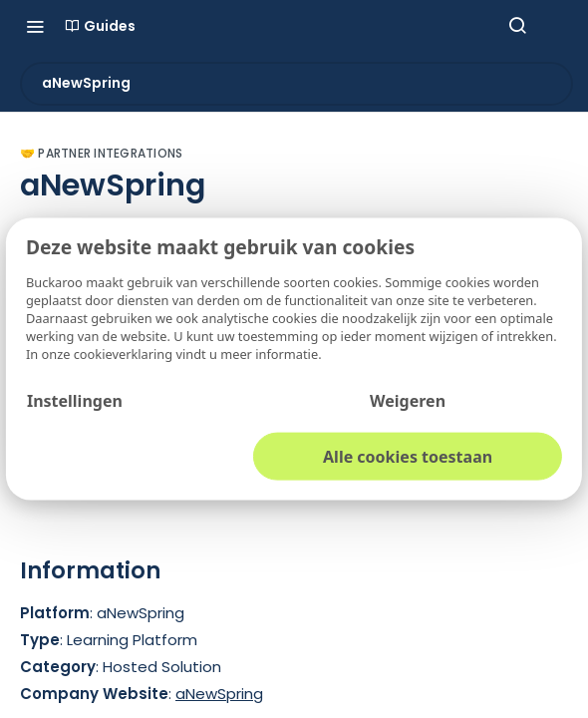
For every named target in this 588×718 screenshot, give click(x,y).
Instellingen (75, 400)
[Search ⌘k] (517, 26)
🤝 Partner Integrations (101, 154)
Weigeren (408, 400)
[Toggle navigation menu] (35, 26)
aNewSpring (219, 694)
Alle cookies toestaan (408, 456)
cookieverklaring (125, 353)
